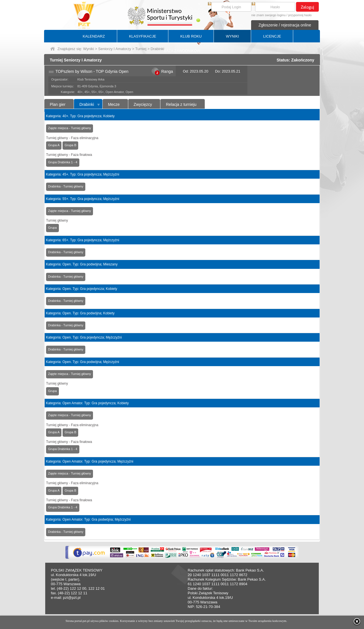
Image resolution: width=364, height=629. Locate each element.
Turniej (141, 49)
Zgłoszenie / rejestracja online (285, 25)
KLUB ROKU (191, 36)
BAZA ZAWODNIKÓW (182, 51)
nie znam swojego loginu (268, 15)
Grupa (52, 228)
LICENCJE (272, 36)
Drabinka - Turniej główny (66, 186)
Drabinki (87, 104)
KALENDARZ (94, 36)
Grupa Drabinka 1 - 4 (63, 162)
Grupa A (54, 145)
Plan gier (58, 104)
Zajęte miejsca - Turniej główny (70, 128)
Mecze (114, 104)
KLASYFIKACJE (143, 36)
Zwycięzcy (143, 104)
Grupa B (70, 145)
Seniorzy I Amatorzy (115, 49)
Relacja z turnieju (181, 104)
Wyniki (88, 49)
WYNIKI (232, 36)
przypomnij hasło (300, 15)
